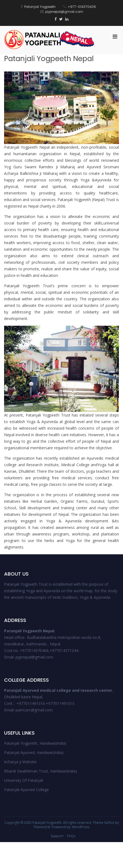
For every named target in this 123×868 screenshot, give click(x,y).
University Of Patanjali (24, 780)
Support (57, 836)
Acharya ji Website (20, 762)
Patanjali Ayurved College (26, 790)
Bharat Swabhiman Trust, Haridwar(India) (40, 771)
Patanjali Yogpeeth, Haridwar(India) (35, 743)
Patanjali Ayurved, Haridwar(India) (34, 752)
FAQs (71, 836)
